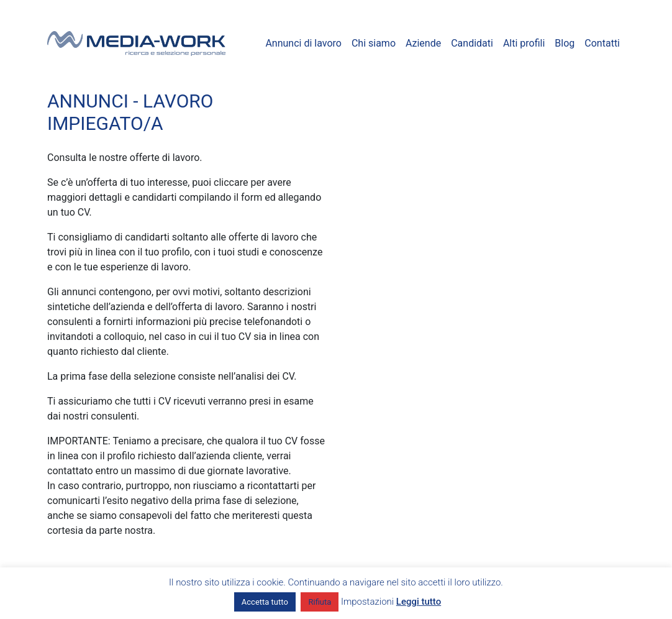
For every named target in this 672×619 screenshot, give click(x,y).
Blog (565, 43)
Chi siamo (374, 43)
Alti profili (524, 43)
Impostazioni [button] (367, 602)
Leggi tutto (419, 602)
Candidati (472, 43)
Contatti (602, 43)
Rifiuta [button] (320, 602)
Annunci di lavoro (303, 43)
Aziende (423, 43)
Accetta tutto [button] (265, 602)
